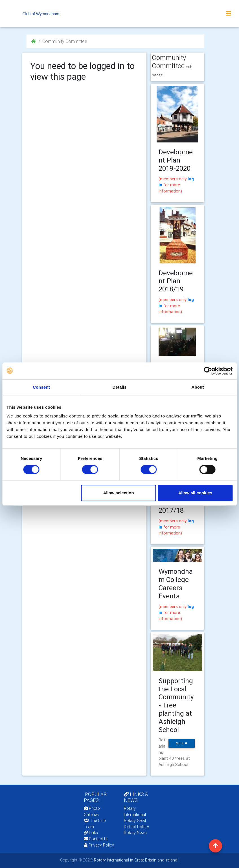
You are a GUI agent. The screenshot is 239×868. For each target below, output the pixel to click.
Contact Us (96, 839)
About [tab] (198, 387)
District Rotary (136, 827)
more (182, 743)
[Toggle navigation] (229, 14)
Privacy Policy (99, 845)
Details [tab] (120, 387)
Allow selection (118, 493)
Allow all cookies (195, 493)
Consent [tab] (41, 387)
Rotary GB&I (135, 821)
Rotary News (135, 833)
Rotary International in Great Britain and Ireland (135, 860)
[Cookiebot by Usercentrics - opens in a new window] (208, 371)
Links (91, 833)
